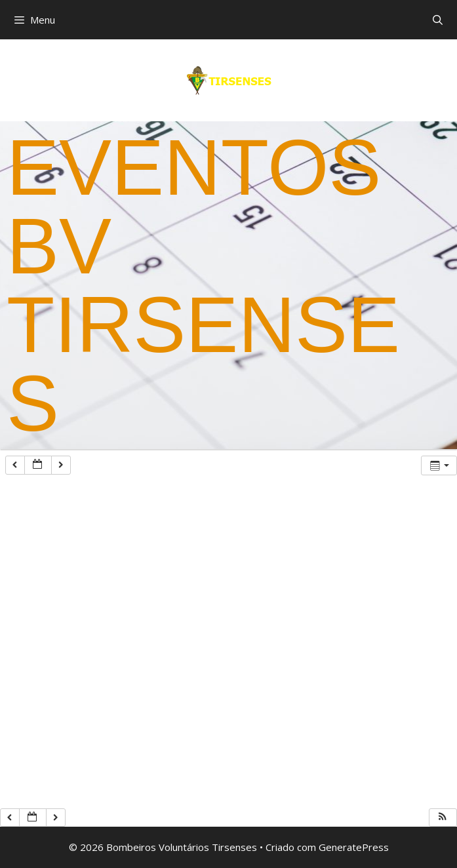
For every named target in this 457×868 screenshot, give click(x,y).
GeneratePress (354, 847)
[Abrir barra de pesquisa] (438, 20)
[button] (443, 818)
